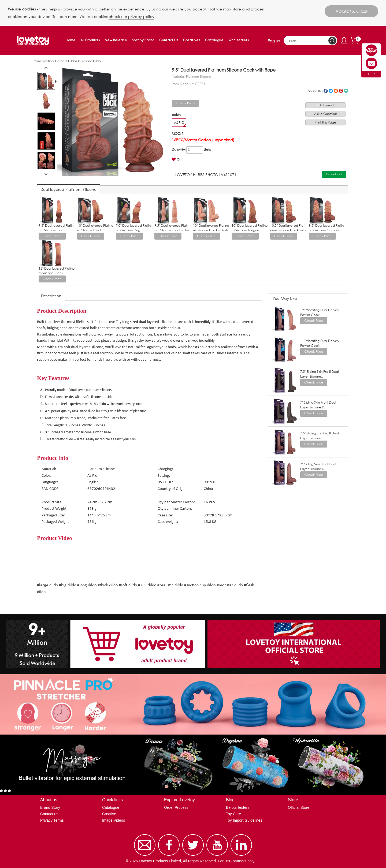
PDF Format (325, 105)
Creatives (192, 40)
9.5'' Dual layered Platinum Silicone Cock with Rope (326, 230)
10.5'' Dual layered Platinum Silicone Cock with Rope (288, 230)
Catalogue (214, 40)
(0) (176, 160)
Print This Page (325, 122)
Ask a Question (326, 114)
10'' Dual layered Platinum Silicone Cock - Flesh (211, 228)
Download (334, 174)
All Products (90, 40)
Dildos (73, 61)
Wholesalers (239, 40)
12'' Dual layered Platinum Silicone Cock (57, 271)
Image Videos (114, 820)
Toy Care (233, 814)
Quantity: (179, 150)
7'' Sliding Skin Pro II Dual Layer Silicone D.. (318, 405)
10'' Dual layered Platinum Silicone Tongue (250, 228)
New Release (116, 40)
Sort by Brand (143, 40)
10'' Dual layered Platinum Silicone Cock (95, 228)
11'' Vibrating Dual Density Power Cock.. (320, 343)
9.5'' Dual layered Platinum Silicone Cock (56, 228)
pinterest (341, 91)
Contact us (49, 814)
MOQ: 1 (178, 134)
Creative (109, 814)
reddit (336, 91)
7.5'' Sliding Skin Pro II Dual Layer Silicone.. (319, 374)
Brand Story (50, 807)
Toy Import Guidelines (244, 820)
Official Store (299, 807)
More (346, 91)
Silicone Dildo (91, 61)
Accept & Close (351, 11)
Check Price (185, 103)
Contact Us (169, 40)
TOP (371, 74)
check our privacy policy (131, 16)
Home (71, 40)
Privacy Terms (52, 820)
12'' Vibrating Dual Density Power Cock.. (320, 312)
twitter (331, 91)
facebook (326, 91)
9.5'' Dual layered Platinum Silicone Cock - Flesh (172, 230)
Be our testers (238, 807)
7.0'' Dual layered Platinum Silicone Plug (133, 228)
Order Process (176, 807)
